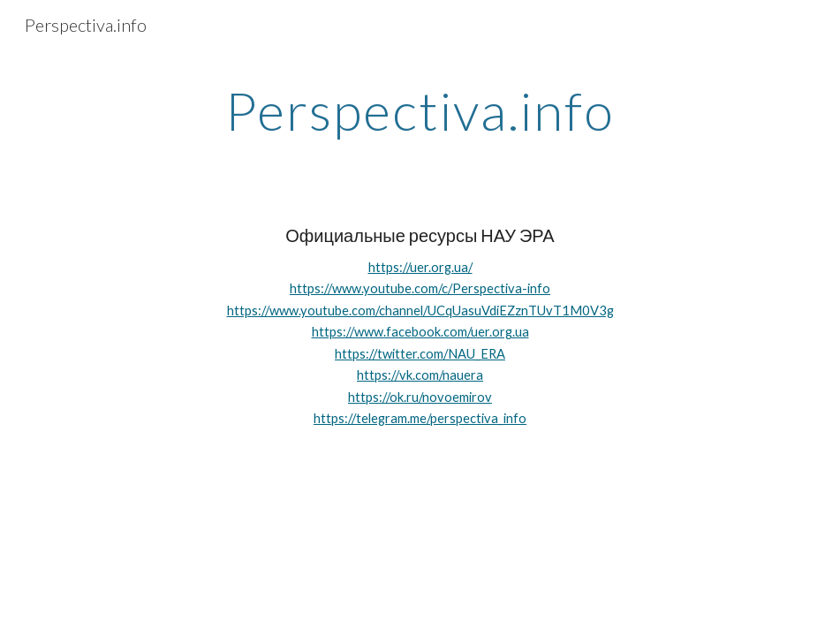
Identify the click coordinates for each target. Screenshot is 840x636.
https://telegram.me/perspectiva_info (420, 418)
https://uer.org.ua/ (420, 267)
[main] (420, 110)
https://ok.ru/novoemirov (420, 397)
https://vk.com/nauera (420, 375)
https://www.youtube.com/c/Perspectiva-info (420, 288)
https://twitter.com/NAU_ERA (420, 354)
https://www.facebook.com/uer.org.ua (420, 332)
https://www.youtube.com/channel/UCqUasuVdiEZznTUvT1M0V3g (420, 310)
